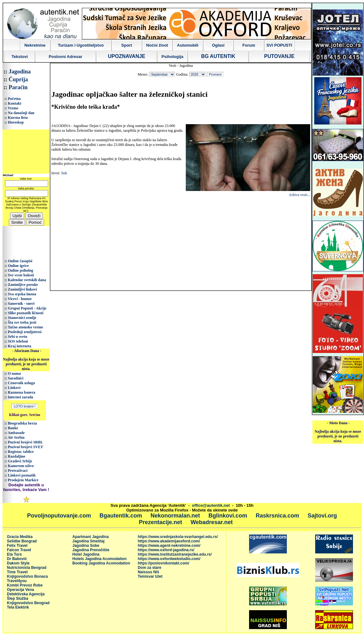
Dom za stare (149, 568)
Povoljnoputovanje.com (59, 516)
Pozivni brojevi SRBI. (25, 442)
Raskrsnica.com (277, 516)
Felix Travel (17, 546)
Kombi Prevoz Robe (25, 585)
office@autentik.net (211, 505)
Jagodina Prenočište (91, 550)
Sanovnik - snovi (21, 304)
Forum (249, 45)
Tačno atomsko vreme (26, 327)
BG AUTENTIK (218, 56)
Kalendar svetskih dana (27, 280)
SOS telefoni (18, 341)
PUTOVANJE (279, 56)
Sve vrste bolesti (21, 275)
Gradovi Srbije (20, 461)
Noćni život (157, 45)
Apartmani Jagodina (91, 537)
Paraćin (18, 87)
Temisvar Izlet (150, 576)
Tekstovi (20, 57)
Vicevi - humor (20, 299)
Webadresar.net (212, 522)
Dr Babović (17, 559)
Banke (13, 428)
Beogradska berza (22, 423)
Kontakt (15, 103)
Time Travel (17, 572)
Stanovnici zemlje (22, 318)
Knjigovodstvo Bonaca (27, 576)
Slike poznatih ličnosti (26, 313)
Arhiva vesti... (299, 195)
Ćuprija (18, 79)
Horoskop (16, 122)
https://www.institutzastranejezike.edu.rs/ (175, 554)
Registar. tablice (21, 452)
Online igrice (18, 266)
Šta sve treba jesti (22, 322)
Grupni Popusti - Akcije (27, 308)
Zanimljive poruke (23, 285)
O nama (14, 373)
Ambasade (16, 433)
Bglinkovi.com (228, 516)
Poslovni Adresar (65, 57)
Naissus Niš (148, 572)
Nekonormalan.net (175, 516)
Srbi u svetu (17, 337)
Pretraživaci (18, 471)
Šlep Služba (17, 598)
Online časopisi (20, 261)
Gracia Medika (20, 537)
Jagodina (20, 72)
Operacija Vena (20, 590)
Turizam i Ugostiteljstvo (81, 45)
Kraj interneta (20, 346)
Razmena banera (22, 392)
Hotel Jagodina (86, 554)
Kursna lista (18, 118)
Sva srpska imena (22, 294)
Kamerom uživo (21, 466)
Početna (14, 99)
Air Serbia (16, 437)
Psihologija (172, 57)
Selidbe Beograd (22, 541)
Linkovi (14, 388)
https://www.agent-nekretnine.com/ (169, 546)
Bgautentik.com (121, 516)
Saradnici (16, 378)
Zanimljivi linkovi (22, 289)
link (64, 173)
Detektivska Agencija (26, 594)
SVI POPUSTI (279, 45)
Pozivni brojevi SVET (26, 447)
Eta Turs (14, 554)
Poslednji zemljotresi (25, 332)
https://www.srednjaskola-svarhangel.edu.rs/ (178, 537)
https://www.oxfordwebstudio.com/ (169, 559)
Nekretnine (35, 45)
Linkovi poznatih (22, 475)
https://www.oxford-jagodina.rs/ (166, 550)
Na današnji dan (21, 113)
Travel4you (17, 581)
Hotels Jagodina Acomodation (100, 559)
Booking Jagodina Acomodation (101, 563)
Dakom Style (18, 563)
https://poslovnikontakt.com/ (163, 563)
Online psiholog (20, 270)
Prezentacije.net (160, 522)
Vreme (13, 108)
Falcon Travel (19, 550)
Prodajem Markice (23, 480)
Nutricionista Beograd (27, 568)
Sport (127, 45)
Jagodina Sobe (86, 546)
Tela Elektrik (18, 607)
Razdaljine (17, 456)
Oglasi (218, 45)
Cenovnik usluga (21, 383)
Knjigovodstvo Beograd (28, 603)
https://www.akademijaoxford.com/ (169, 541)
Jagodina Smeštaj (88, 541)
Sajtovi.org (322, 516)
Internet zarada (20, 397)
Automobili (188, 45)
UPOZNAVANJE (127, 56)
